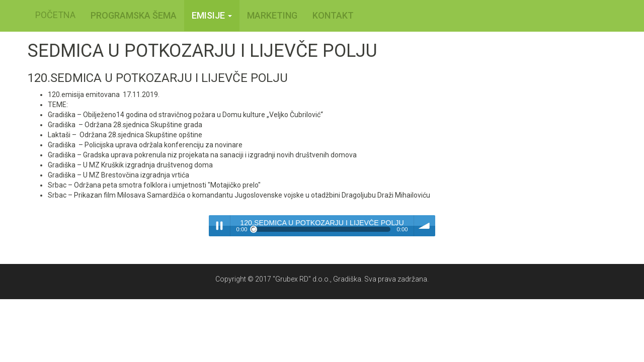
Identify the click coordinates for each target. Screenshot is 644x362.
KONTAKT (333, 15)
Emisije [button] (212, 15)
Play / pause (219, 226)
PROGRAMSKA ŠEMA (134, 15)
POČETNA (55, 15)
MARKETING (272, 15)
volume (425, 226)
